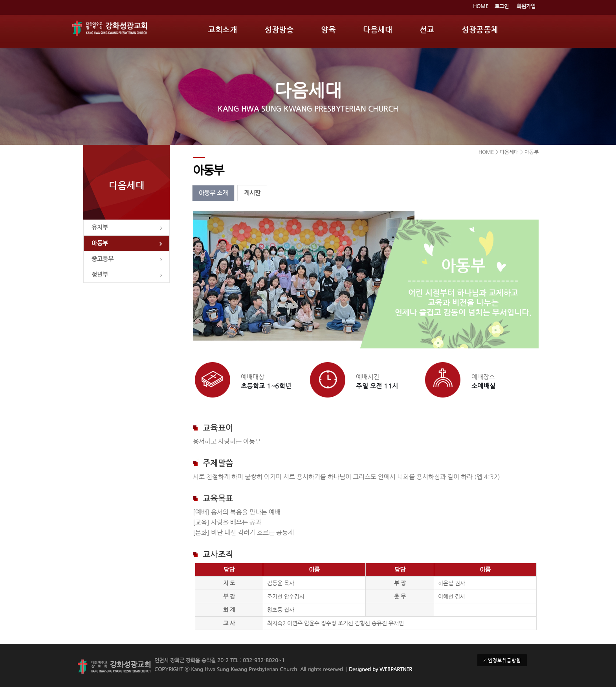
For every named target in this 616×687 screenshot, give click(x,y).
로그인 (502, 6)
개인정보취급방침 (502, 660)
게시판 (252, 193)
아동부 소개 (213, 193)
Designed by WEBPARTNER (380, 669)
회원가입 (526, 6)
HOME (481, 6)
